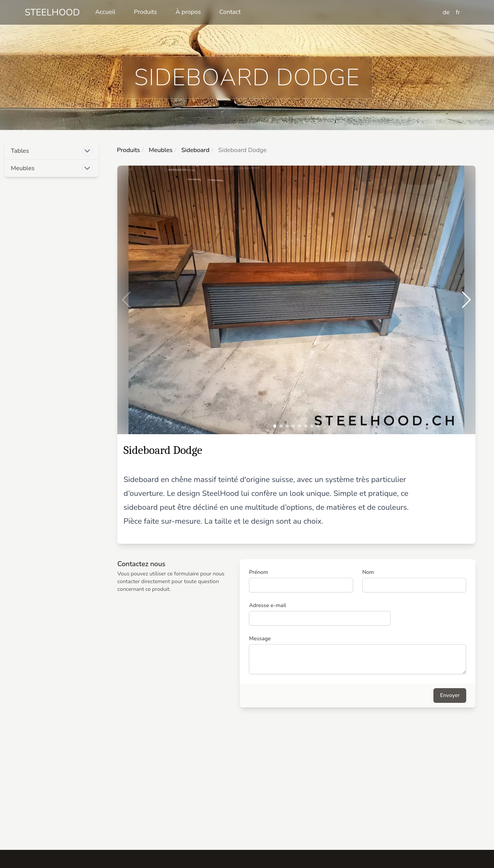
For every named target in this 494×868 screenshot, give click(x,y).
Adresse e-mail (267, 605)
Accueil (105, 12)
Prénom (258, 572)
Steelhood (52, 12)
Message (260, 639)
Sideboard (195, 150)
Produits (145, 12)
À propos (188, 12)
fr (458, 12)
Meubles (160, 150)
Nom (368, 572)
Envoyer (450, 695)
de (446, 12)
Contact (230, 12)
